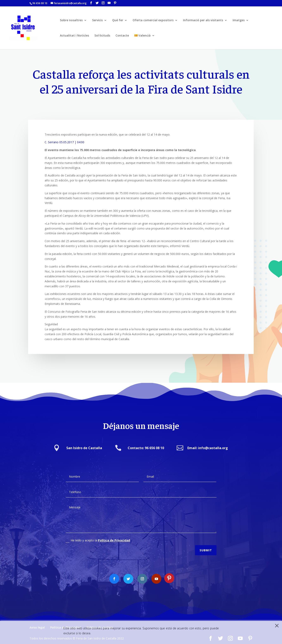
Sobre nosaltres (71, 20)
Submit (206, 546)
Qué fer (118, 20)
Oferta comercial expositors (153, 20)
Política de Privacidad (114, 537)
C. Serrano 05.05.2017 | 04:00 (64, 142)
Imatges (239, 20)
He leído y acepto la (98, 537)
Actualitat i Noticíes (74, 36)
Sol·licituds (102, 36)
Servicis (97, 20)
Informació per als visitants (203, 20)
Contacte (122, 36)
